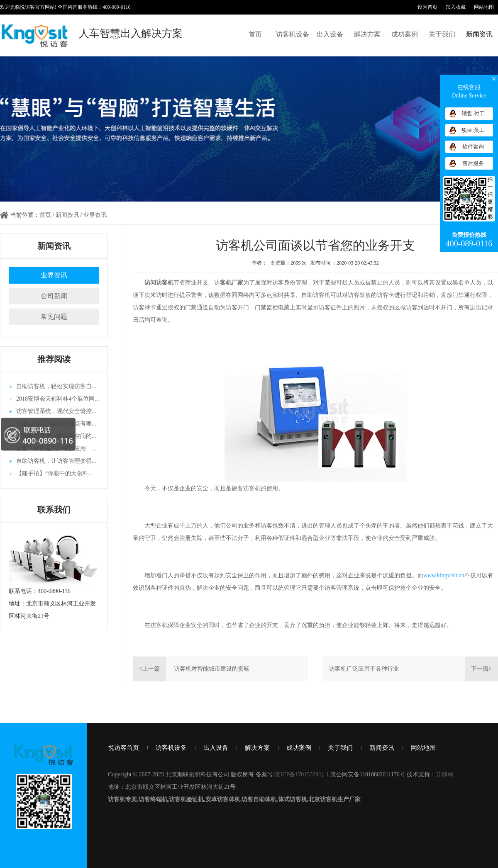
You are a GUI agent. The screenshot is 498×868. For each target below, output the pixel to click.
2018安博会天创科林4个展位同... (58, 399)
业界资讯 (95, 215)
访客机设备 (293, 34)
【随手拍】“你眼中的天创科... (55, 473)
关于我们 (442, 34)
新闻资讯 (479, 34)
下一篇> (481, 669)
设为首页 (427, 7)
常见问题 (54, 317)
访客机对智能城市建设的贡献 (212, 669)
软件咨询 (473, 147)
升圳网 (444, 774)
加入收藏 (456, 7)
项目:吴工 (473, 130)
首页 (255, 34)
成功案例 (405, 34)
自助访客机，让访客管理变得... (56, 461)
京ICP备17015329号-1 (301, 774)
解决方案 (367, 34)
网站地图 (484, 7)
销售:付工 (473, 113)
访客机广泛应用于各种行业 (364, 669)
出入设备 (330, 34)
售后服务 (473, 163)
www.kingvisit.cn (444, 575)
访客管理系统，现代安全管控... (56, 411)
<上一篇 (149, 669)
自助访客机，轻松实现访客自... (56, 386)
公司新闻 (54, 296)
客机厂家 (232, 283)
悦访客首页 (123, 748)
